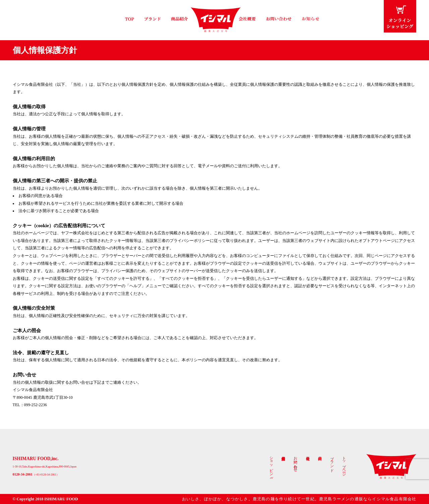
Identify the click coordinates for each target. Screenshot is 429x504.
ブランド (332, 462)
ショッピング (271, 466)
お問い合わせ (295, 462)
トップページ (344, 464)
